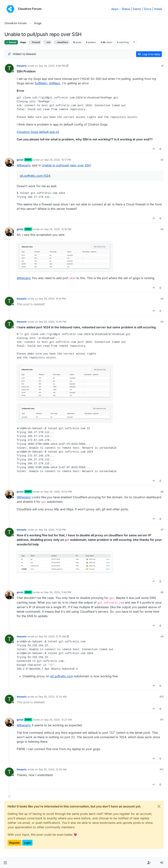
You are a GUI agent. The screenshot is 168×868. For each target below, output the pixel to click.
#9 (162, 636)
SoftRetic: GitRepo (47, 83)
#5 (162, 322)
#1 (162, 66)
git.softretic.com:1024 (35, 176)
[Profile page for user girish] (9, 162)
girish (20, 160)
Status (126, 9)
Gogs (23, 42)
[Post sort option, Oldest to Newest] (22, 54)
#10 (162, 697)
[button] (5, 863)
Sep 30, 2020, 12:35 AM (53, 769)
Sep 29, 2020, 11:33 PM (52, 530)
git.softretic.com (62, 676)
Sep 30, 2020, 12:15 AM (52, 636)
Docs (148, 9)
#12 (162, 769)
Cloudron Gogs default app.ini (38, 132)
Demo (137, 9)
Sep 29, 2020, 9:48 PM (52, 66)
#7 (162, 530)
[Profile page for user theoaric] (9, 68)
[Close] (159, 806)
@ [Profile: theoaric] (24, 165)
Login (27, 843)
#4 (162, 299)
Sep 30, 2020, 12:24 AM (53, 697)
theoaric (22, 66)
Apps (115, 9)
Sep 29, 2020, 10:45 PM (52, 322)
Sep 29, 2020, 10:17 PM (58, 160)
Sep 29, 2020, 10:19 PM (52, 299)
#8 (162, 592)
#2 (162, 160)
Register (14, 843)
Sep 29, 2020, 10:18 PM (58, 229)
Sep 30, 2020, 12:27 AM (58, 720)
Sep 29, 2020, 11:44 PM (58, 592)
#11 (162, 720)
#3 (162, 229)
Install (158, 9)
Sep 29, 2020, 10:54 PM (58, 492)
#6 (162, 492)
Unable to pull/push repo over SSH (66, 165)
